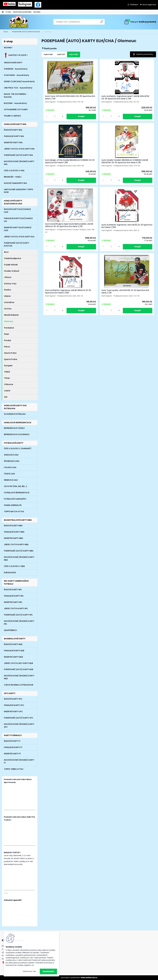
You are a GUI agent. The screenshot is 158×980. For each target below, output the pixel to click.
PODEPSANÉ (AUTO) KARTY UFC (19, 718)
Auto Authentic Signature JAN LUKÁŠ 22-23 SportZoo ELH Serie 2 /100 (136, 168)
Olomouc (9, 321)
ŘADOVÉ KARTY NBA (13, 526)
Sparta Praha (11, 359)
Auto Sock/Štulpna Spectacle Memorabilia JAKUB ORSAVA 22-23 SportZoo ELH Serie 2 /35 (98, 168)
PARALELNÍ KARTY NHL (14, 136)
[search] (102, 23)
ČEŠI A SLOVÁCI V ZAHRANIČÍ (18, 448)
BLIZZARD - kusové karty (15, 103)
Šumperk (8, 366)
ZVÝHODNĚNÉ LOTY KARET (16, 110)
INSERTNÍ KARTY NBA (14, 538)
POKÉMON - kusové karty (16, 69)
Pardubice (10, 328)
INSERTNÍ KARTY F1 (12, 754)
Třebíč (7, 372)
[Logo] (19, 22)
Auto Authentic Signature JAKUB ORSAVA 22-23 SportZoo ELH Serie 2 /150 (79, 237)
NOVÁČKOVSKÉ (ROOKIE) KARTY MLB (19, 677)
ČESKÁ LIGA (10, 474)
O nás (8, 12)
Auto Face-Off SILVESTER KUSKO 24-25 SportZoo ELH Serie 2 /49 (59, 98)
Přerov (7, 347)
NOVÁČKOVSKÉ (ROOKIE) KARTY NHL (19, 163)
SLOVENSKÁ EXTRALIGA (15, 414)
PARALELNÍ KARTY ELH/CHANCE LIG (18, 220)
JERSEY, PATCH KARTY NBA (16, 544)
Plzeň (7, 334)
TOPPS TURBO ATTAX (14, 769)
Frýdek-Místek (11, 265)
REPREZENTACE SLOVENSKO (17, 434)
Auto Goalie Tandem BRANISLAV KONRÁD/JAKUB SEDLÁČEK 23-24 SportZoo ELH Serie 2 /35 (60, 168)
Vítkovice (9, 384)
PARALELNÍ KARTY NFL (14, 596)
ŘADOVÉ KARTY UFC (13, 699)
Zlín (6, 397)
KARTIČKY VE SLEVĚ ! (16, 55)
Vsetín (7, 391)
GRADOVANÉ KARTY (13, 63)
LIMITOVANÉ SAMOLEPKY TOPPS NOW (19, 191)
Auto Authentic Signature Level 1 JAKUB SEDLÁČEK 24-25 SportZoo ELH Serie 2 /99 (98, 99)
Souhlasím (48, 971)
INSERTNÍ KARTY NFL (13, 602)
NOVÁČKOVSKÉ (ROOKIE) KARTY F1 (19, 761)
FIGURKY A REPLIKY (12, 116)
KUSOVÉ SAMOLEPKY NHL (15, 183)
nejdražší (61, 54)
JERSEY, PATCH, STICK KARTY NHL (19, 149)
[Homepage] (3, 12)
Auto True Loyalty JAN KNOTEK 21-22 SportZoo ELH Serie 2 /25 (118, 236)
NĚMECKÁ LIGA (11, 480)
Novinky (37, 12)
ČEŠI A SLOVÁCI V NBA (14, 566)
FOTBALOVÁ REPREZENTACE (17, 493)
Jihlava (8, 277)
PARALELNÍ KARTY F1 (13, 747)
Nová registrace (149, 5)
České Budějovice (13, 258)
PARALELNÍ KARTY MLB (14, 651)
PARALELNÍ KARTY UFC (14, 705)
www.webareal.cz (89, 978)
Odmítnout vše (29, 971)
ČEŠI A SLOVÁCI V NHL (14, 171)
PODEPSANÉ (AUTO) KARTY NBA (19, 551)
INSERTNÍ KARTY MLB (13, 657)
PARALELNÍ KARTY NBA (14, 532)
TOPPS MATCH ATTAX (14, 511)
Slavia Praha (10, 353)
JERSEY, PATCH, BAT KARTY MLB (18, 663)
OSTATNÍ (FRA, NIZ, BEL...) (15, 486)
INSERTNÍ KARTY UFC (13, 711)
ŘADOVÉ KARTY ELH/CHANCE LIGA (17, 211)
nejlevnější (48, 54)
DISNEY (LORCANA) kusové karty (19, 81)
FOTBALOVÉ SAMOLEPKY (15, 499)
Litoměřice (9, 302)
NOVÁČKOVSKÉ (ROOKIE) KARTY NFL (19, 622)
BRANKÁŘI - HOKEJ (13, 177)
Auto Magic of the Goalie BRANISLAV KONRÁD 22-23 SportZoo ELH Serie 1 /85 (133, 99)
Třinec (7, 378)
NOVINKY (8, 48)
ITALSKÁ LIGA (10, 467)
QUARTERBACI (10, 630)
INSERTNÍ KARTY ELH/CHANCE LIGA (18, 229)
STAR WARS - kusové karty (17, 75)
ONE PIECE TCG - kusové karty (18, 88)
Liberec (8, 296)
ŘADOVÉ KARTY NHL (13, 130)
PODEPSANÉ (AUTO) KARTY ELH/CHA (26, 32)
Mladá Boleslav (11, 315)
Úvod (6, 32)
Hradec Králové (12, 271)
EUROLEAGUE (10, 573)
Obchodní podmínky (22, 12)
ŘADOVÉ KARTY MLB (13, 644)
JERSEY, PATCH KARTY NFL (16, 608)
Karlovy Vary (11, 284)
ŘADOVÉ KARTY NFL (13, 590)
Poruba (8, 340)
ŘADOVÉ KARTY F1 (12, 741)
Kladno (8, 290)
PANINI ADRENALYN (13, 505)
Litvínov (8, 309)
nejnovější (74, 54)
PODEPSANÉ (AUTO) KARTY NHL (19, 155)
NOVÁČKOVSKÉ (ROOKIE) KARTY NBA (19, 558)
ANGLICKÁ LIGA (11, 455)
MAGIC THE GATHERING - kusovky (16, 95)
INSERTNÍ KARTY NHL (13, 142)
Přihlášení (134, 5)
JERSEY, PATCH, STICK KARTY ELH (19, 237)
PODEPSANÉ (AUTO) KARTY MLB (19, 669)
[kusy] (50, 121)
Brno (6, 252)
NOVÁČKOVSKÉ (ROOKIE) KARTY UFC (19, 726)
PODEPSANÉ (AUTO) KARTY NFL (18, 615)
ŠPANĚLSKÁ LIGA (12, 461)
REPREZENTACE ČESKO (14, 428)
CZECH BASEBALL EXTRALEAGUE (19, 685)
